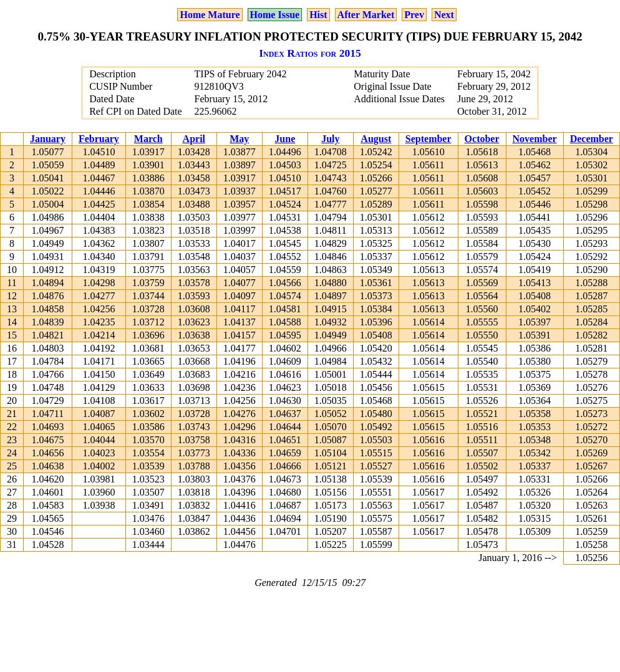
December (592, 139)
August (376, 139)
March (148, 139)
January (48, 139)
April (194, 139)
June (285, 139)
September (429, 139)
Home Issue (275, 15)
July (330, 139)
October (482, 139)
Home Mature (210, 15)
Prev (414, 15)
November (535, 139)
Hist (318, 15)
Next (444, 15)
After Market (366, 15)
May (239, 139)
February (99, 139)
